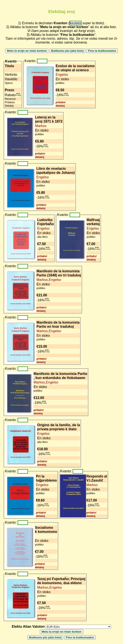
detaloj (60, 106)
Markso (41, 126)
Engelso (62, 75)
